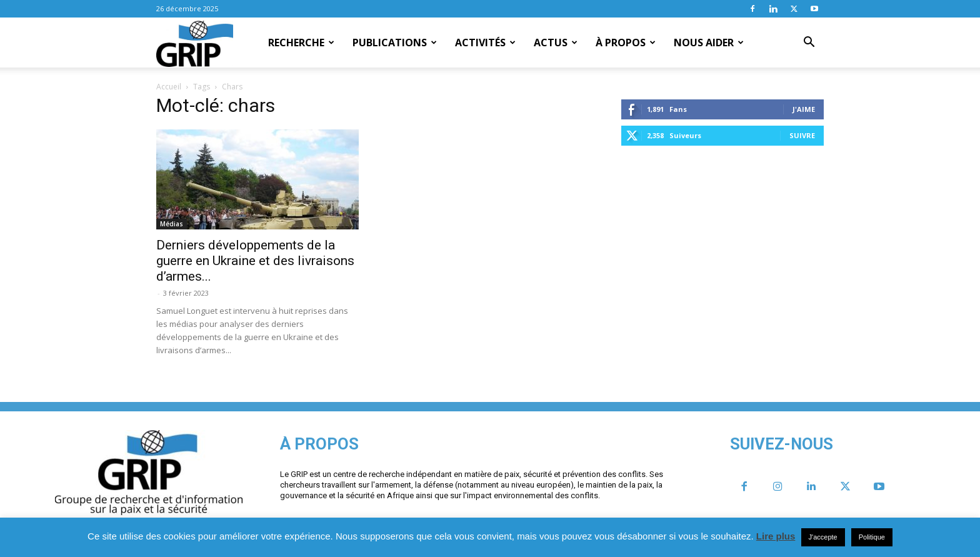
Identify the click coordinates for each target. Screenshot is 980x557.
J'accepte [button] (823, 537)
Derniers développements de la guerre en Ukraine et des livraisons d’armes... (255, 261)
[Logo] (195, 43)
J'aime (804, 109)
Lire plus (776, 536)
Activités (485, 43)
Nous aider (709, 43)
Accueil (169, 87)
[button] (809, 43)
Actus (556, 43)
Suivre (802, 135)
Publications (395, 43)
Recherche (301, 43)
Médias (172, 224)
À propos (626, 43)
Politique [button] (872, 537)
